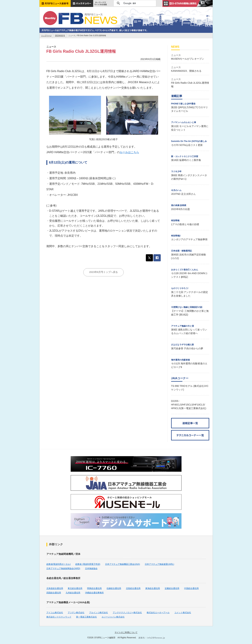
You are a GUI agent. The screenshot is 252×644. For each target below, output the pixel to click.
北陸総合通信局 (133, 588)
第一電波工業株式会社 (86, 617)
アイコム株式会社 (55, 613)
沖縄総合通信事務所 (94, 593)
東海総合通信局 (153, 588)
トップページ (46, 36)
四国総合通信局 (54, 593)
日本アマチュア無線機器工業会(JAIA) (123, 564)
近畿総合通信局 (172, 588)
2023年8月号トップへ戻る (103, 272)
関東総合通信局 (94, 588)
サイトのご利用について (126, 632)
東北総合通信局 (75, 588)
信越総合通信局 (114, 588)
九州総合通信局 (73, 593)
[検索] (134, 3)
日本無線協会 (91, 568)
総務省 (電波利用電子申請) (88, 564)
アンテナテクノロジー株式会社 (127, 613)
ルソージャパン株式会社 (113, 617)
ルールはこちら (129, 152)
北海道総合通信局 (55, 588)
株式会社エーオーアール (158, 613)
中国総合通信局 (191, 588)
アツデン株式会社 (76, 613)
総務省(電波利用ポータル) (59, 564)
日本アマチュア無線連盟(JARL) (159, 564)
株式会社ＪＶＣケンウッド (59, 617)
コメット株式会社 (183, 613)
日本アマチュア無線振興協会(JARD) (63, 568)
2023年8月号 (60, 36)
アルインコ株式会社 (99, 613)
